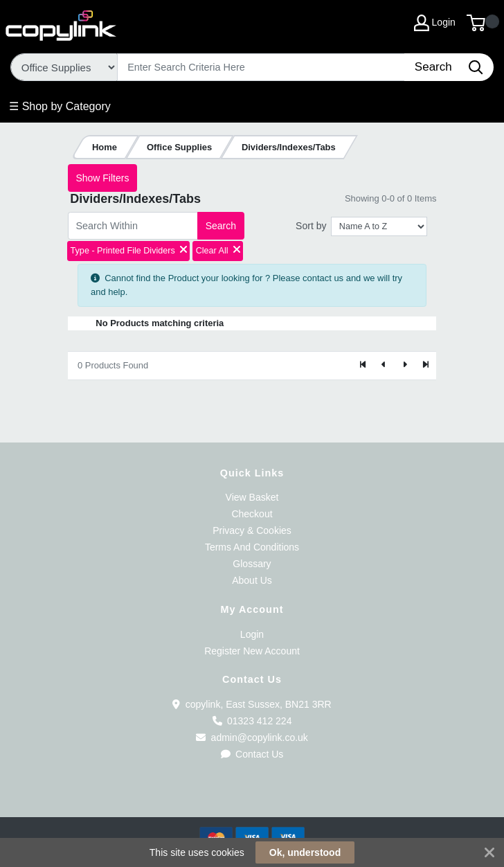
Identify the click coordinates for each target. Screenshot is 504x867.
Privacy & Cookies (252, 530)
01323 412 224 (252, 721)
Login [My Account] (435, 23)
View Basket (252, 497)
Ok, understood (305, 852)
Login (252, 634)
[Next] (404, 366)
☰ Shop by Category (60, 106)
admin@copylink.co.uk (252, 738)
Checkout (252, 514)
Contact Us (252, 754)
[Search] (261, 67)
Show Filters (102, 178)
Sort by (311, 226)
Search (221, 226)
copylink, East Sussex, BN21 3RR (252, 704)
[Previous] (384, 366)
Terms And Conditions (252, 547)
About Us (252, 580)
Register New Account (252, 651)
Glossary (252, 564)
